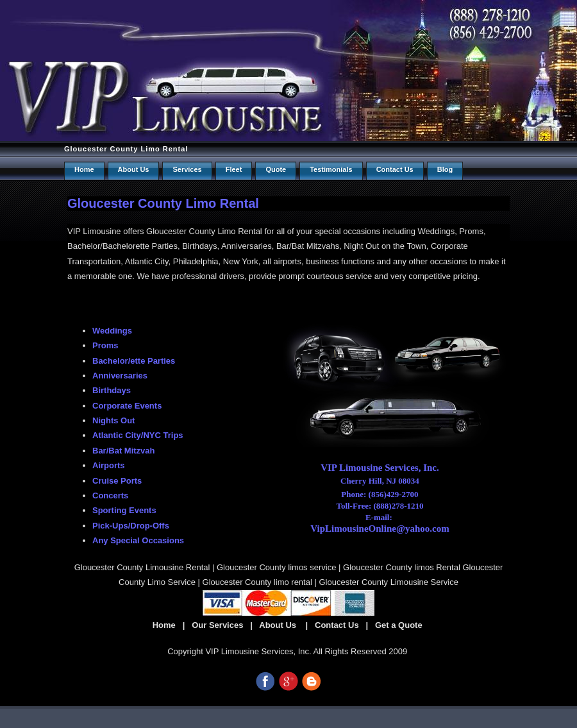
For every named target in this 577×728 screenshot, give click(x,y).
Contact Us (337, 625)
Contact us (395, 169)
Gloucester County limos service (276, 567)
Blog (445, 169)
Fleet (234, 169)
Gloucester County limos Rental (402, 567)
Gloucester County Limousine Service (389, 582)
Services (187, 169)
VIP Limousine (94, 231)
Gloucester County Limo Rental (126, 149)
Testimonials (331, 169)
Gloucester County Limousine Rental (142, 567)
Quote (276, 169)
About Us (134, 169)
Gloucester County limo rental (257, 582)
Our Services (218, 625)
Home (84, 169)
